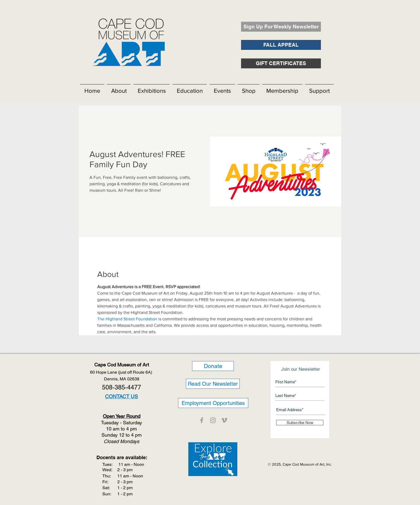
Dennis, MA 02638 (122, 379)
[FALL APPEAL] (281, 45)
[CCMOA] (202, 420)
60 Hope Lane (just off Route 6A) (122, 372)
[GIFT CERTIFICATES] (281, 63)
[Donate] (213, 366)
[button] (119, 88)
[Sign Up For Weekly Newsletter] (281, 27)
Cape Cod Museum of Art (122, 365)
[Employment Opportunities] (213, 403)
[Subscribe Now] (300, 423)
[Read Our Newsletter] (213, 384)
